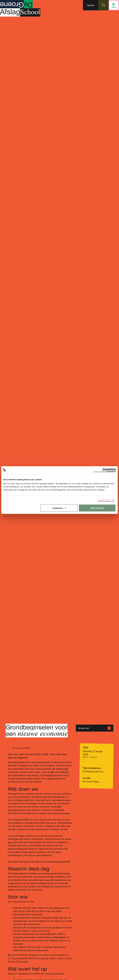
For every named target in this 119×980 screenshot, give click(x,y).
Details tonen (104, 500)
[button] (91, 5)
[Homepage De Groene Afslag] (20, 10)
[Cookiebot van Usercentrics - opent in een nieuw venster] (104, 470)
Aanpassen (59, 508)
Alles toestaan (97, 508)
